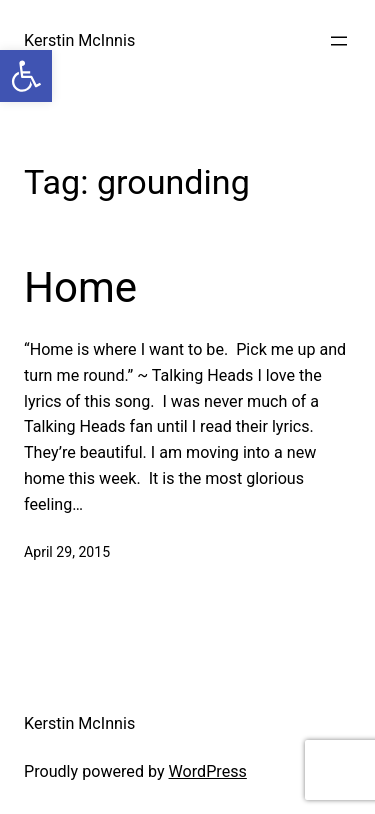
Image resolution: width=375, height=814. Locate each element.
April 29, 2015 (67, 552)
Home (80, 287)
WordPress (208, 771)
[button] (26, 76)
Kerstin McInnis (79, 40)
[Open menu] (339, 41)
